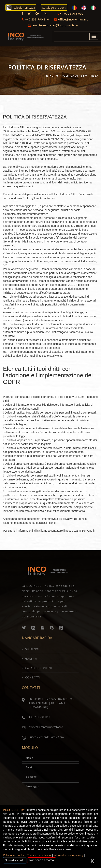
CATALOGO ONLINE (37, 668)
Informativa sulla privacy (68, 855)
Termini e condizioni (39, 855)
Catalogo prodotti (54, 7)
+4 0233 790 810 (39, 717)
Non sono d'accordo (42, 860)
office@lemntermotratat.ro (46, 727)
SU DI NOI (30, 649)
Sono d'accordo (15, 860)
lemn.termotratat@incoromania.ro (53, 25)
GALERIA (29, 658)
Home (54, 75)
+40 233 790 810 (36, 19)
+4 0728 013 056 (70, 13)
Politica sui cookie (14, 855)
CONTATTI (31, 677)
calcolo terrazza (21, 8)
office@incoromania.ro (71, 19)
